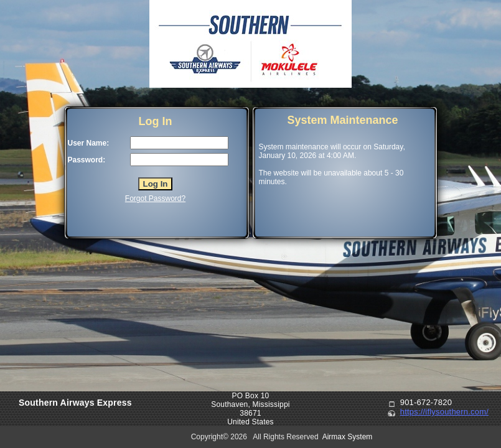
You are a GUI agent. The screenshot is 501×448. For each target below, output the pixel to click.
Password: (87, 160)
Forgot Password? (155, 198)
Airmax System (348, 437)
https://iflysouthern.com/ (444, 412)
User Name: (89, 143)
